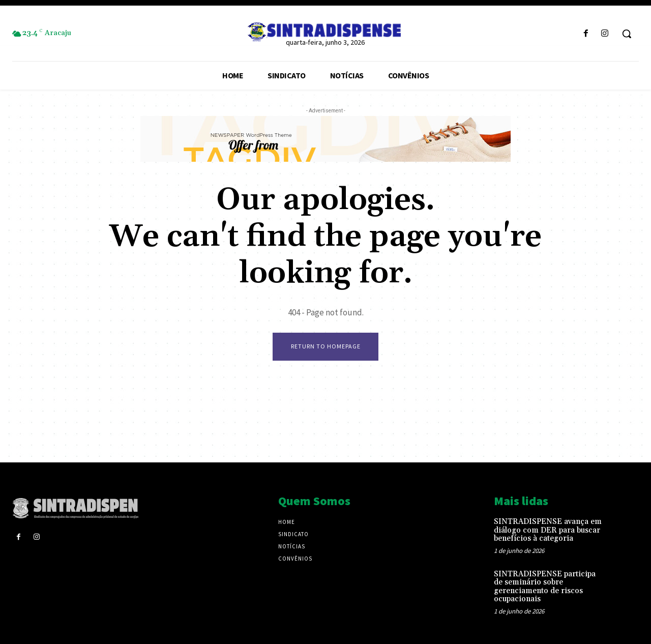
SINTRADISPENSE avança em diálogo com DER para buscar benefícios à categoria (548, 530)
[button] (627, 34)
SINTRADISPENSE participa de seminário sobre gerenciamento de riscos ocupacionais (545, 587)
